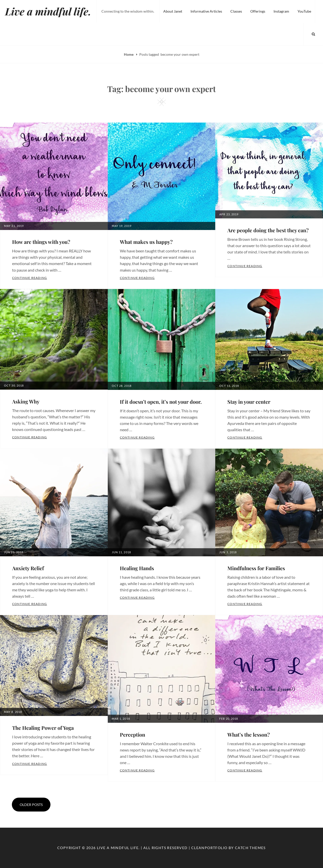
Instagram (281, 11)
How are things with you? (41, 242)
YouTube (304, 11)
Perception (132, 734)
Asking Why (26, 401)
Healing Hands (137, 568)
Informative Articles (206, 11)
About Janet (173, 11)
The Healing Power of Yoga (43, 728)
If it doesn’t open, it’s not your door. (161, 402)
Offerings (258, 11)
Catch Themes (250, 848)
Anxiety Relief (28, 568)
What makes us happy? (146, 242)
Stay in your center (249, 402)
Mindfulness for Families (256, 568)
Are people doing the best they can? (268, 230)
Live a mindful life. (48, 11)
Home (129, 54)
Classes (236, 11)
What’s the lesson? (249, 734)
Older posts (31, 805)
